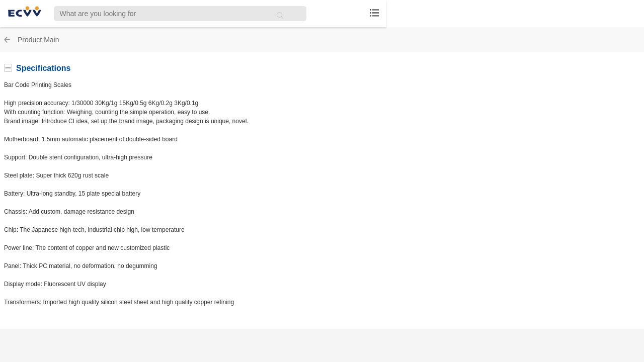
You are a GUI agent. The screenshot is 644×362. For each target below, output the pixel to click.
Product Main (38, 40)
